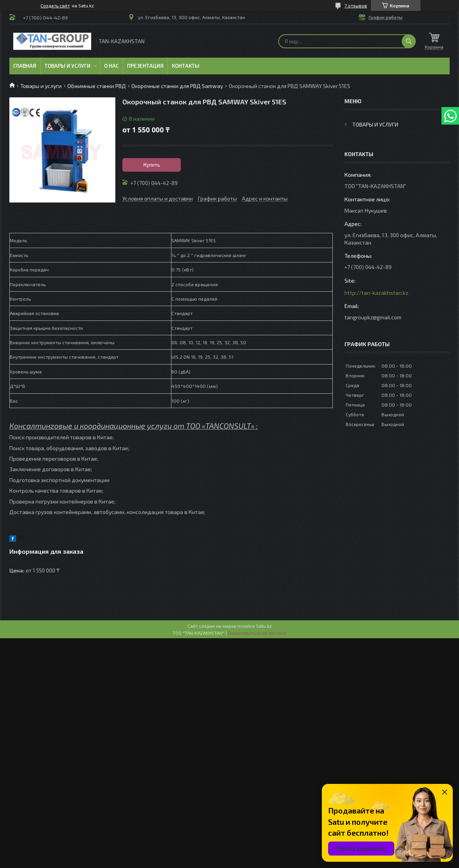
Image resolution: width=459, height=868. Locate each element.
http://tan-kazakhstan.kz (376, 293)
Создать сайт (55, 5)
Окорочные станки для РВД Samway (177, 86)
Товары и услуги (67, 66)
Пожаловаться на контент (257, 633)
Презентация (145, 66)
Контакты (186, 66)
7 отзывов (356, 5)
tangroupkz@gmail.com (373, 317)
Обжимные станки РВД (97, 86)
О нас (111, 66)
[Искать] (409, 41)
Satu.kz (264, 626)
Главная (25, 66)
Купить (152, 165)
